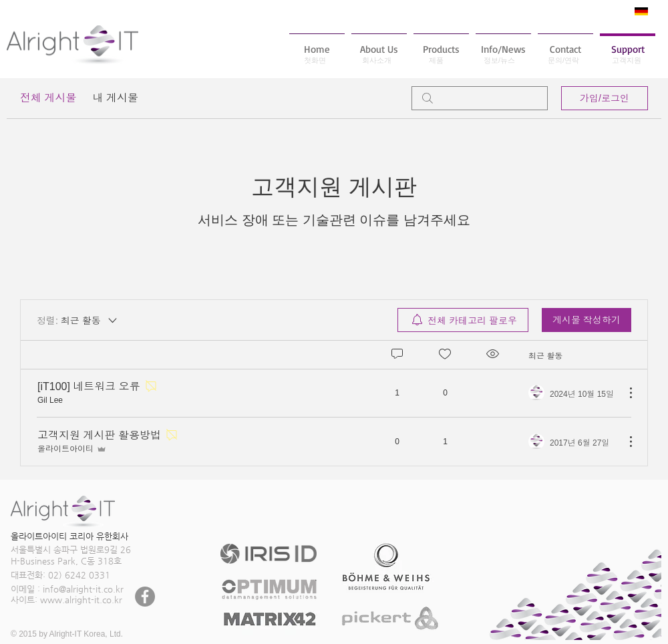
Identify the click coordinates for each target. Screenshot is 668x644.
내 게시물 (115, 98)
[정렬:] (78, 320)
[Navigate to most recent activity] (571, 393)
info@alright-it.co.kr (83, 589)
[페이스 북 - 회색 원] (145, 597)
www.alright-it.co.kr (81, 600)
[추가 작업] (624, 393)
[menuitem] (463, 320)
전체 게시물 (48, 98)
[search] (480, 98)
